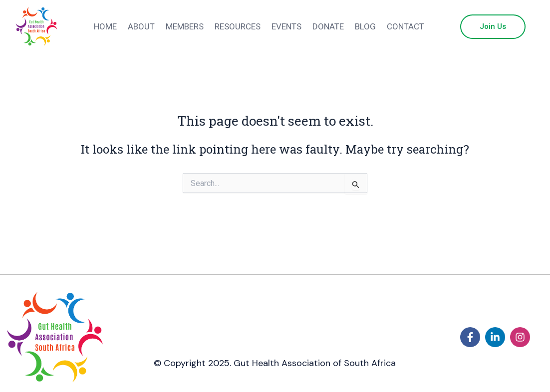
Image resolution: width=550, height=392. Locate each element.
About (141, 26)
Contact (406, 26)
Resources (238, 26)
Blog (365, 26)
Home (105, 26)
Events (286, 26)
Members (185, 26)
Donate (328, 26)
